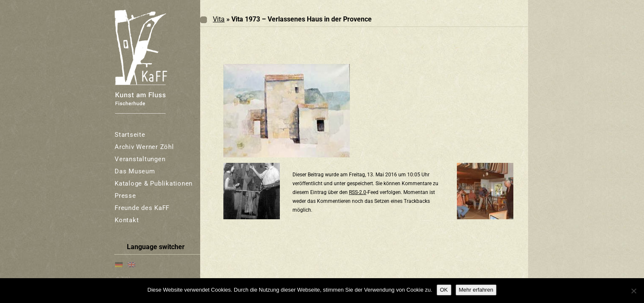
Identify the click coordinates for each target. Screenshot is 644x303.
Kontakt (127, 220)
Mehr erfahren (476, 290)
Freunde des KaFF (142, 208)
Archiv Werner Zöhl (144, 147)
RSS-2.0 (358, 192)
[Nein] (633, 291)
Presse (125, 196)
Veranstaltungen (140, 159)
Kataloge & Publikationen (154, 183)
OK (444, 290)
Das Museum (135, 171)
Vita (219, 19)
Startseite (130, 135)
